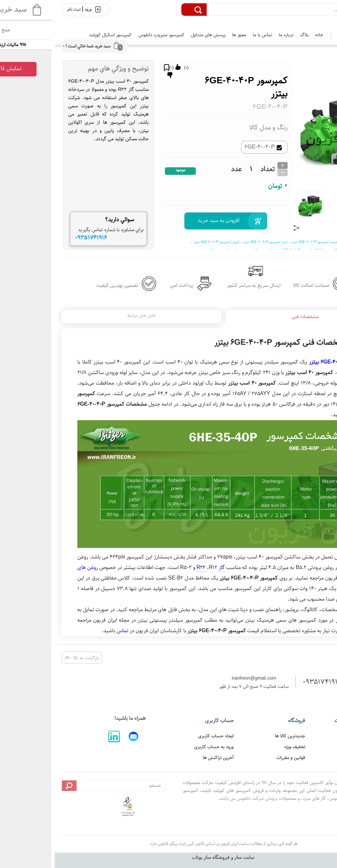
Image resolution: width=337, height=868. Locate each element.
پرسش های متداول (154, 35)
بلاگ (250, 35)
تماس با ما (208, 35)
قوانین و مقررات (236, 758)
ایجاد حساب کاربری (161, 736)
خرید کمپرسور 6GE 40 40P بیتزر (210, 242)
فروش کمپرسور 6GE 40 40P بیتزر (161, 242)
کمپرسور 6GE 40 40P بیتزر (305, 242)
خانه (265, 35)
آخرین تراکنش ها (164, 758)
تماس (68, 631)
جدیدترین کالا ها (235, 736)
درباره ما (232, 35)
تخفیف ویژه (240, 747)
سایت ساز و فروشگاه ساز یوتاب (168, 857)
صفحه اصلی (311, 736)
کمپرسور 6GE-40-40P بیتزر (284, 362)
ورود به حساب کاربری (159, 747)
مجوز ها (184, 35)
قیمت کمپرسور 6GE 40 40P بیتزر (260, 242)
